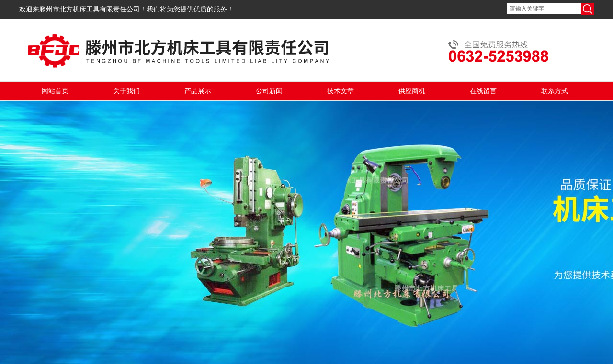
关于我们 (126, 91)
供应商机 (412, 91)
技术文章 (341, 91)
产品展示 (198, 91)
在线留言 (483, 91)
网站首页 (55, 91)
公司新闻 (269, 91)
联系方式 (555, 91)
